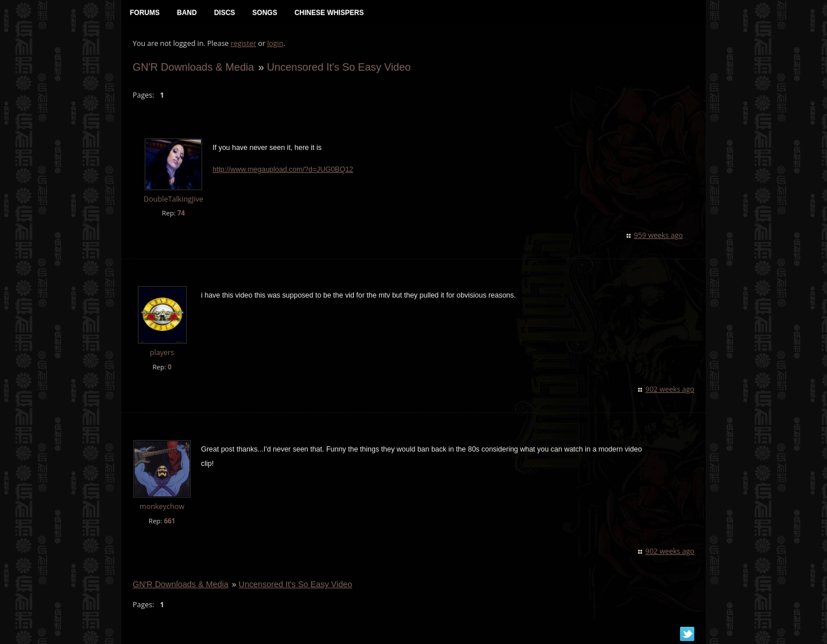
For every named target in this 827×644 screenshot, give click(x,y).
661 (169, 521)
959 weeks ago (658, 235)
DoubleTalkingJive (173, 199)
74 (181, 213)
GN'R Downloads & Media (193, 67)
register (244, 43)
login (275, 43)
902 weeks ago (670, 389)
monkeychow (162, 506)
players (162, 352)
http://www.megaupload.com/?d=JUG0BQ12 (283, 169)
